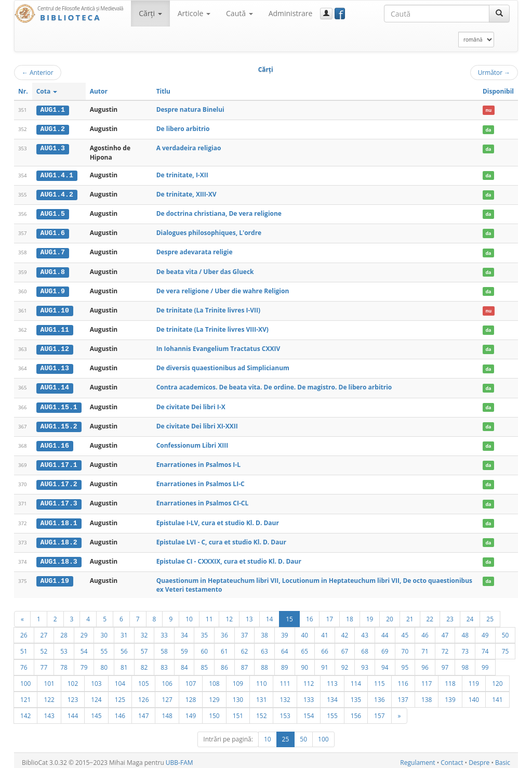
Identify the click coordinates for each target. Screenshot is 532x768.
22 (430, 615)
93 (365, 663)
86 (224, 663)
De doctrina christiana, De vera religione (219, 213)
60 (204, 647)
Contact (452, 758)
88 (264, 663)
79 (84, 663)
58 (164, 647)
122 (49, 695)
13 (249, 615)
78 (64, 663)
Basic (503, 758)
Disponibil (498, 91)
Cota (47, 91)
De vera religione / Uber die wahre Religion (223, 289)
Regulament (417, 758)
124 (96, 695)
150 (214, 711)
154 (309, 711)
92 (345, 663)
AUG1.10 (55, 308)
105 (143, 679)
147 (143, 711)
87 (245, 663)
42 (345, 631)
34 (184, 631)
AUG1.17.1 (59, 462)
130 (238, 695)
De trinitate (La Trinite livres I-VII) (208, 308)
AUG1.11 (55, 328)
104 (120, 679)
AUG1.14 (55, 385)
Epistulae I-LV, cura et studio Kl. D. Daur (218, 519)
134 (332, 695)
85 (204, 663)
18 (350, 615)
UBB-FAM (179, 758)
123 (73, 695)
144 (73, 711)
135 (356, 695)
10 (189, 615)
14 (270, 615)
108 (214, 679)
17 (329, 615)
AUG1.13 (55, 366)
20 (390, 615)
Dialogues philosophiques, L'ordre (209, 232)
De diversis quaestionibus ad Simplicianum (223, 366)
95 (405, 663)
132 (285, 695)
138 (427, 695)
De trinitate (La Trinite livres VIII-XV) (212, 327)
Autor (99, 91)
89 (285, 663)
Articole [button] (194, 13)
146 (120, 711)
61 (224, 647)
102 (73, 679)
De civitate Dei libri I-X (191, 404)
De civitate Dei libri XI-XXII (197, 423)
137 (403, 695)
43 (365, 631)
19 (370, 615)
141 (497, 695)
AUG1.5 (53, 213)
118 (450, 679)
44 (385, 631)
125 (120, 695)
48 (465, 631)
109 (238, 679)
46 (425, 631)
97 (445, 663)
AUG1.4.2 (57, 194)
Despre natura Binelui (190, 109)
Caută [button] (240, 13)
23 (450, 615)
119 (474, 679)
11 (209, 615)
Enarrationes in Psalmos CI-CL (203, 499)
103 (96, 679)
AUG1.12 (55, 347)
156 (356, 711)
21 (410, 615)
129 (214, 695)
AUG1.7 (53, 251)
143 (49, 711)
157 (379, 711)
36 (224, 631)
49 (485, 631)
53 (64, 647)
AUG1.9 (53, 290)
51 (24, 647)
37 (245, 631)
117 (427, 679)
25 (490, 615)
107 (191, 679)
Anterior (38, 72)
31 (124, 631)
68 (365, 647)
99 (485, 663)
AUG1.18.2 (59, 538)
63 (264, 647)
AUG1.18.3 (59, 557)
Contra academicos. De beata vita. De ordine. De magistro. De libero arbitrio (274, 385)
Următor (494, 72)
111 (285, 679)
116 (403, 679)
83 (164, 663)
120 (497, 679)
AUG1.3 (53, 148)
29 (84, 631)
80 (104, 663)
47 (445, 631)
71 (425, 647)
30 (104, 631)
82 (144, 663)
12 (229, 615)
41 (325, 631)
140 (474, 695)
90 (305, 663)
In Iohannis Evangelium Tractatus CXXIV (218, 347)
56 (124, 647)
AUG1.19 (55, 576)
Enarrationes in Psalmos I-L (198, 461)
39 (285, 631)
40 (305, 631)
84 (184, 663)
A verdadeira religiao (189, 148)
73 (465, 647)
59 (184, 647)
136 (379, 695)
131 (261, 695)
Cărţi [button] (150, 13)
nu (488, 110)
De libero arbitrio (183, 129)
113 (332, 679)
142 (25, 711)
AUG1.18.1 (59, 519)
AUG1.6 (53, 232)
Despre (479, 758)
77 (44, 663)
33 (164, 631)
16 (310, 615)
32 (144, 631)
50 (506, 631)
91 (325, 663)
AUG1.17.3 (59, 500)
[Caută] (499, 14)
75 (506, 647)
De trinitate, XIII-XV (187, 194)
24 (470, 615)
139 (450, 695)
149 (191, 711)
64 (285, 647)
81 (124, 663)
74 (485, 647)
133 (309, 695)
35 (204, 631)
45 (405, 631)
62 (245, 647)
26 (24, 631)
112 (309, 679)
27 (44, 631)
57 (144, 647)
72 (445, 647)
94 (385, 663)
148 (167, 711)
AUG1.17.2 (59, 480)
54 (84, 647)
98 (465, 663)
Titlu (163, 91)
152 (261, 711)
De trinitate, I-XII (182, 174)
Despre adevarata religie (195, 251)
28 (64, 631)
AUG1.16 (55, 442)
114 (356, 679)
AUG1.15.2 (59, 423)
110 (261, 679)
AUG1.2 (53, 129)
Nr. (23, 91)
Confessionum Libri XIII (192, 442)
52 (44, 647)
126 (143, 695)
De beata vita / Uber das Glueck (205, 270)
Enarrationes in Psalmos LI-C (201, 480)
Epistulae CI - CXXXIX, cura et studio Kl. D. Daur (229, 557)
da (488, 129)
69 (385, 647)
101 (49, 679)
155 (332, 711)
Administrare (291, 13)
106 (167, 679)
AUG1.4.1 (57, 175)
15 (289, 615)
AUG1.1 (53, 110)
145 (96, 711)
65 (305, 647)
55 (104, 647)
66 (325, 647)
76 (24, 663)
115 (379, 679)
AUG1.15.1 (59, 404)
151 (238, 711)
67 (345, 647)
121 (25, 695)
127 (167, 695)
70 (405, 647)
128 (191, 695)
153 (285, 711)
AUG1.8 (53, 270)
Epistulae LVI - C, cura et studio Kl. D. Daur (221, 538)
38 (264, 631)
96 (425, 663)
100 (25, 679)
